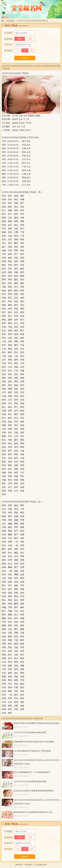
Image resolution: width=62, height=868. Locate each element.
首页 (3, 21)
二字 (18, 50)
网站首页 (19, 865)
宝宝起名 (11, 21)
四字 (32, 50)
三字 (25, 50)
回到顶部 (29, 865)
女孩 (30, 39)
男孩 (20, 39)
